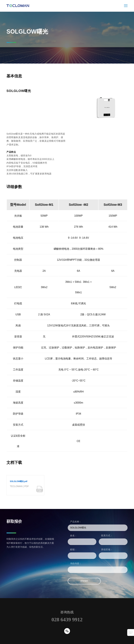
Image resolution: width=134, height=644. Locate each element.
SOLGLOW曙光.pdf (19, 481)
